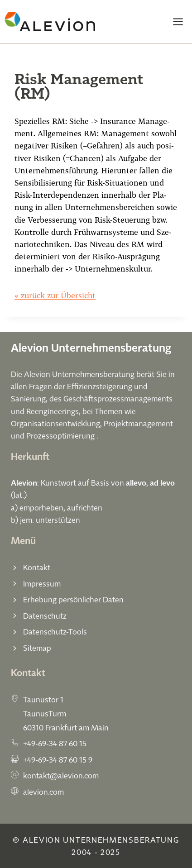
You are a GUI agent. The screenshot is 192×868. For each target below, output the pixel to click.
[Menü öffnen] (178, 21)
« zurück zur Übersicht (55, 295)
